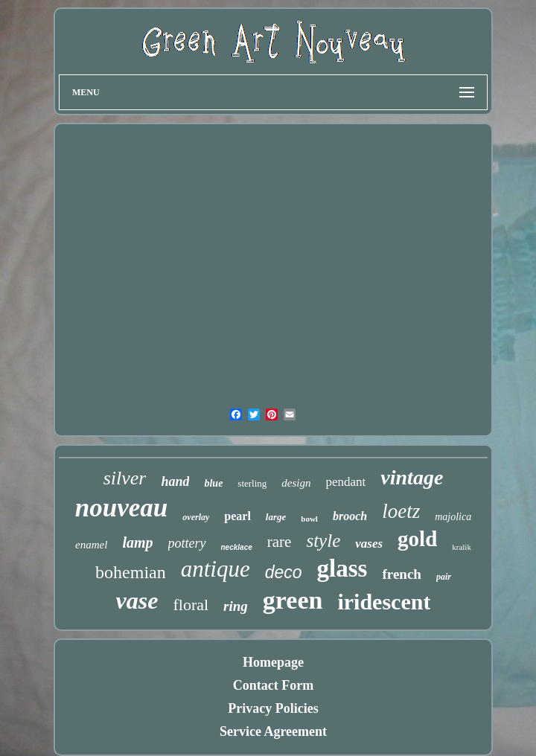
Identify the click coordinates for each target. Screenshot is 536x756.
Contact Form (273, 685)
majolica (453, 517)
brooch (350, 516)
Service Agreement (273, 731)
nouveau (121, 508)
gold (417, 539)
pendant (346, 482)
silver (125, 478)
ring (236, 606)
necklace (237, 547)
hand (175, 481)
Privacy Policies (273, 708)
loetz (401, 511)
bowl (309, 519)
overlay (196, 517)
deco (284, 572)
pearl (237, 516)
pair (444, 577)
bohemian (131, 572)
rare (280, 542)
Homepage (273, 662)
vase (137, 600)
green (293, 600)
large (276, 517)
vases (369, 544)
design (296, 483)
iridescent (384, 602)
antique (216, 569)
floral (191, 605)
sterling (252, 483)
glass (342, 568)
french (401, 574)
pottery (187, 543)
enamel (91, 545)
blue (213, 483)
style (323, 541)
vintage (412, 477)
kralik (462, 547)
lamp (137, 542)
